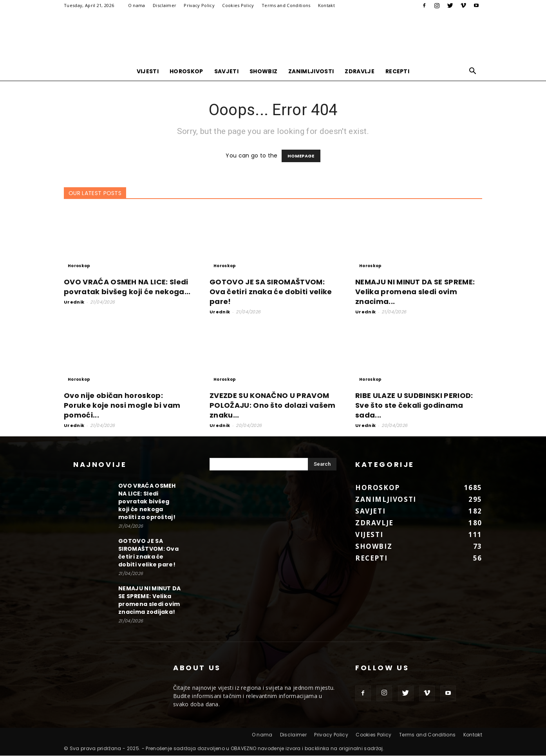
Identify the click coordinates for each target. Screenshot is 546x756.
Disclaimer (165, 5)
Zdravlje (360, 71)
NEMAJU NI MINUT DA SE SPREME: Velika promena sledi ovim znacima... (415, 292)
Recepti (397, 71)
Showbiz (263, 71)
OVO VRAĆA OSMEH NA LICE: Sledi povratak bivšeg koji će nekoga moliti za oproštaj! (147, 502)
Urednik (74, 302)
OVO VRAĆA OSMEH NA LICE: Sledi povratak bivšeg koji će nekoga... (127, 287)
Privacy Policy (199, 5)
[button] (473, 72)
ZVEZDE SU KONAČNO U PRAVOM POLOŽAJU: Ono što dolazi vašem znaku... (273, 406)
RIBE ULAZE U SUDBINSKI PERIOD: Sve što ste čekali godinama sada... (414, 406)
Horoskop (186, 71)
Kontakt (326, 5)
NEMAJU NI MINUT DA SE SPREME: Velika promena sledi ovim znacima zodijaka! (150, 600)
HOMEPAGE (301, 156)
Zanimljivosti (311, 71)
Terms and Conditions (286, 5)
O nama (137, 5)
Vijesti (148, 71)
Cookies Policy (238, 5)
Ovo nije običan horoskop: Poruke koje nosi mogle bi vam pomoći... (122, 406)
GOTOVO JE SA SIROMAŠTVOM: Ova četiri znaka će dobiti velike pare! (271, 292)
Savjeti (226, 71)
